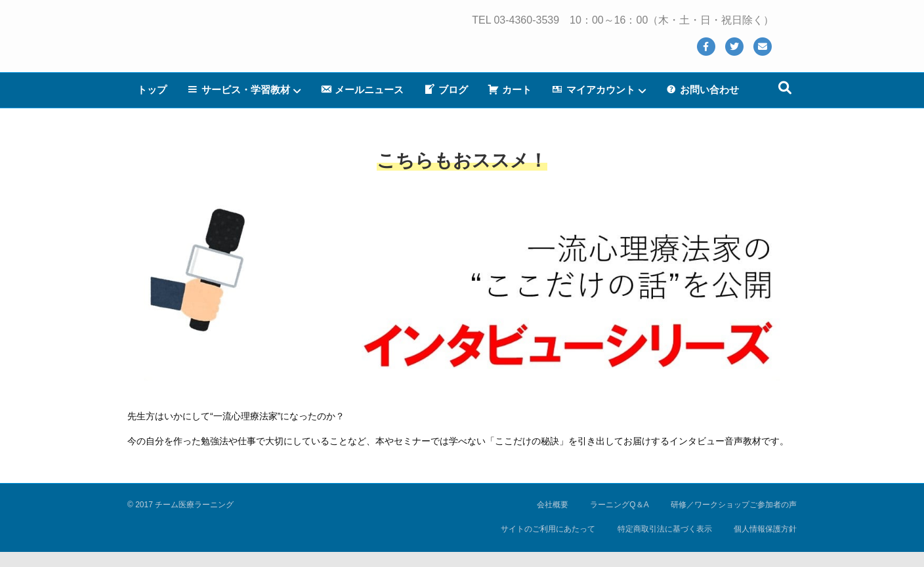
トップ (152, 105)
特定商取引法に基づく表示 (665, 529)
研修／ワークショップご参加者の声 (734, 505)
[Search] (785, 103)
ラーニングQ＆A (619, 505)
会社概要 (553, 505)
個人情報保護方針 (765, 529)
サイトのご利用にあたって (548, 529)
